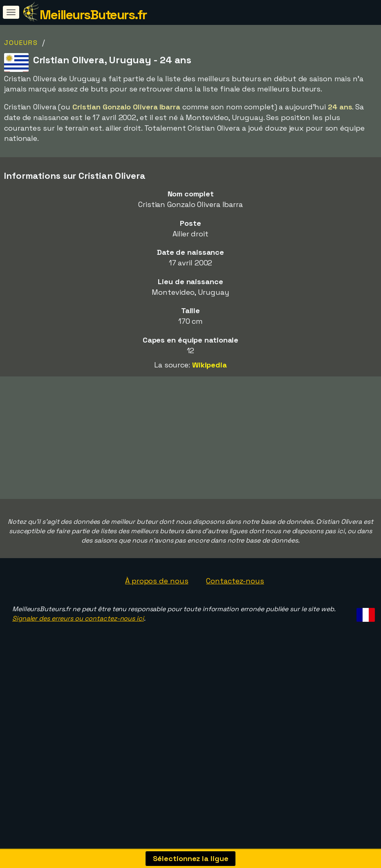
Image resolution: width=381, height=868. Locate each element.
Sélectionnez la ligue (191, 858)
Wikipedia (210, 365)
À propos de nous (157, 600)
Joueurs (21, 43)
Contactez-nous (235, 600)
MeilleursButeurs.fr (93, 15)
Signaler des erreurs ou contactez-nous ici (78, 637)
